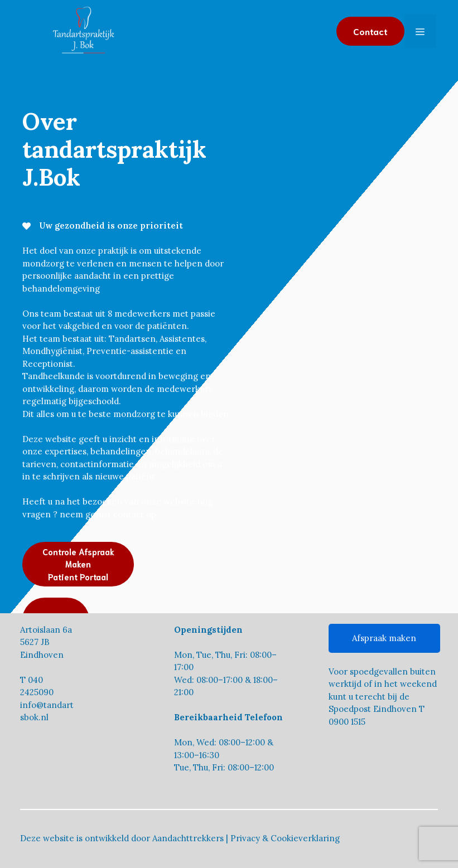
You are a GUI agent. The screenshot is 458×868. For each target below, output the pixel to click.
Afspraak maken (384, 638)
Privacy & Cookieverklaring (285, 838)
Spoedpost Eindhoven (373, 709)
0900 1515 (347, 722)
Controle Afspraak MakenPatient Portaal (78, 564)
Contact (370, 31)
